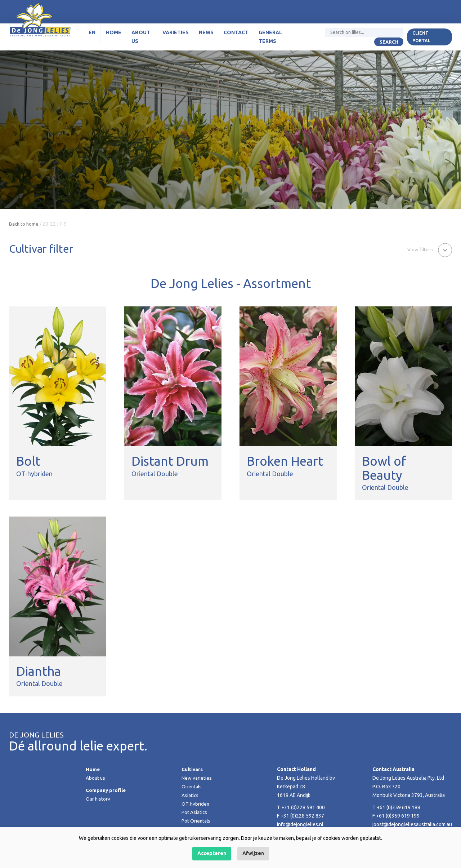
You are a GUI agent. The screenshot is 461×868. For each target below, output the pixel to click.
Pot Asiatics (194, 812)
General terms (269, 39)
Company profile (106, 790)
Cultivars (192, 769)
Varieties (174, 34)
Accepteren (212, 853)
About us (140, 39)
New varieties (197, 778)
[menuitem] (91, 35)
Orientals (192, 787)
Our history (98, 799)
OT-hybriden (196, 804)
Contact (235, 34)
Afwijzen (253, 853)
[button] (429, 249)
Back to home (24, 224)
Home (113, 34)
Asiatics (190, 795)
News (205, 34)
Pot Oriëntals (196, 821)
